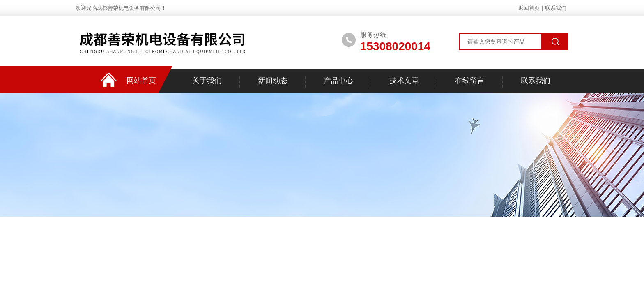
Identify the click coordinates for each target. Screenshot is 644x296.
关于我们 (207, 81)
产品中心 (338, 81)
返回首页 (529, 8)
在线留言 (470, 81)
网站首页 (141, 81)
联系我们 (556, 8)
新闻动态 (273, 81)
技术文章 (404, 81)
